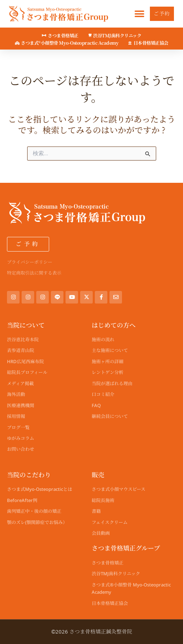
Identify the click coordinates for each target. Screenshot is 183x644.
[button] (139, 14)
